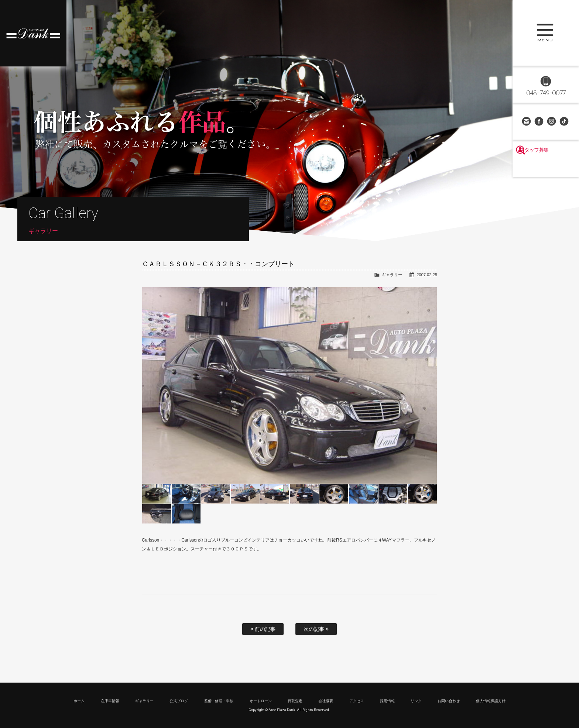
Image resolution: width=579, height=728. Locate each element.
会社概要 (326, 701)
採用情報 (387, 701)
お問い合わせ (527, 122)
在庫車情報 (110, 701)
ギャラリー (392, 275)
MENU (546, 33)
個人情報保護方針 (491, 701)
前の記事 (263, 629)
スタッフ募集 (546, 167)
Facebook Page (539, 122)
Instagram (552, 122)
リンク (416, 701)
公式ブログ (179, 701)
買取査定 (295, 701)
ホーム (79, 701)
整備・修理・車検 (219, 701)
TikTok (565, 122)
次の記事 (316, 629)
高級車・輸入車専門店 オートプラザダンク (33, 33)
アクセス (357, 701)
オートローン (261, 701)
